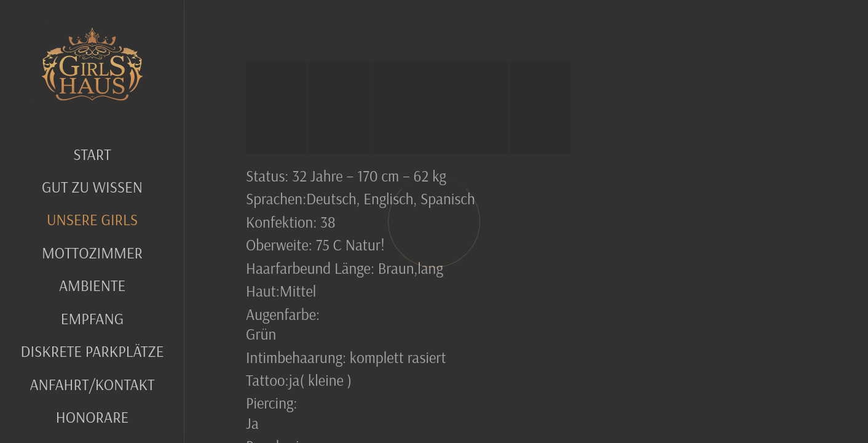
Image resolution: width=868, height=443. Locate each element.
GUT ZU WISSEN (92, 187)
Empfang (92, 318)
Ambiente (92, 285)
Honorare (93, 417)
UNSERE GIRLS (92, 219)
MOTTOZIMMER (92, 253)
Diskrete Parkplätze (93, 351)
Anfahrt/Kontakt (92, 384)
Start (92, 154)
